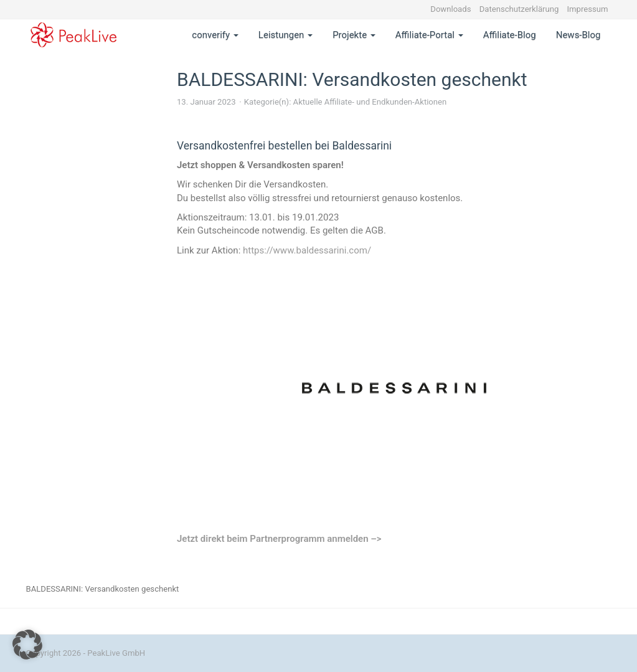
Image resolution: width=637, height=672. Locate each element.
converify (215, 35)
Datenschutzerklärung (519, 9)
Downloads (451, 9)
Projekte (354, 35)
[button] (27, 645)
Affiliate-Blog (510, 35)
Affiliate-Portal (429, 35)
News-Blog (578, 35)
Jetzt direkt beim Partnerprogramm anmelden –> (279, 539)
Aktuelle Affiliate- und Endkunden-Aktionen (370, 102)
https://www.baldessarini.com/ (307, 250)
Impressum (588, 9)
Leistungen (285, 35)
